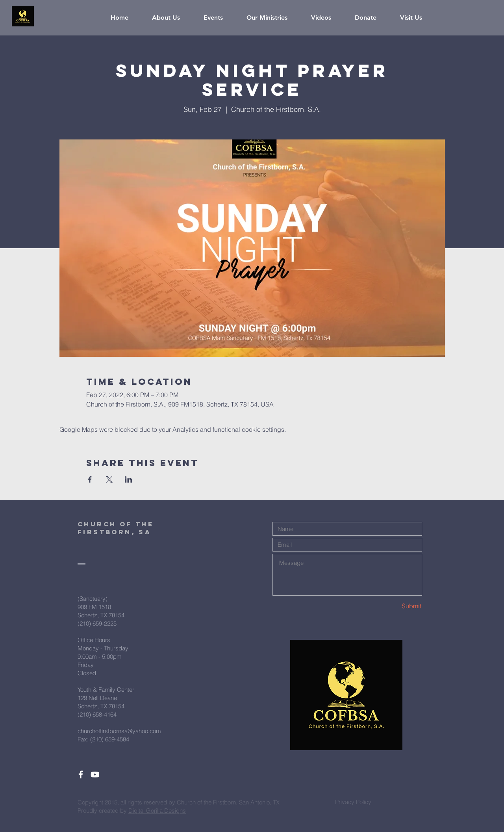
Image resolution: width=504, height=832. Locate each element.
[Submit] (394, 606)
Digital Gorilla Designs (157, 811)
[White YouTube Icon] (95, 774)
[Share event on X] (109, 479)
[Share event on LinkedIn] (129, 479)
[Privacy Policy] (353, 802)
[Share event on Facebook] (90, 479)
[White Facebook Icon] (81, 774)
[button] (172, 18)
